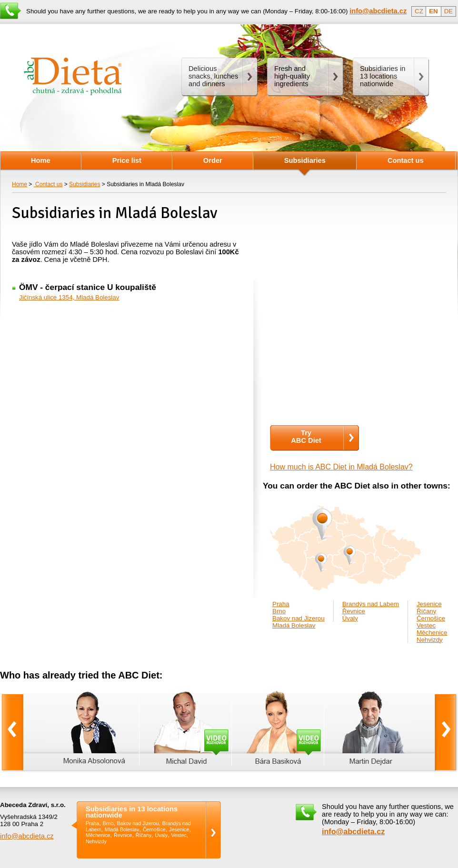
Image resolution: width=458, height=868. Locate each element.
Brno (279, 611)
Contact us (48, 184)
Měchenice (432, 633)
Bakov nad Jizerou (299, 618)
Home (20, 184)
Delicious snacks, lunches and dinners (213, 76)
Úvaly (350, 618)
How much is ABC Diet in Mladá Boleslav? (341, 467)
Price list (127, 160)
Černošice (431, 618)
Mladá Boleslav (294, 625)
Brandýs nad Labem (371, 604)
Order (213, 160)
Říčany (426, 611)
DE (449, 11)
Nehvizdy (430, 640)
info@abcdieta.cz (27, 836)
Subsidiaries (85, 184)
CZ (419, 11)
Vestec (426, 625)
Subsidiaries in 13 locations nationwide (132, 812)
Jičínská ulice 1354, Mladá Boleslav (69, 297)
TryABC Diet (306, 437)
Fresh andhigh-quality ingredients (292, 76)
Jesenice (429, 604)
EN (433, 11)
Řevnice (354, 611)
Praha (281, 604)
